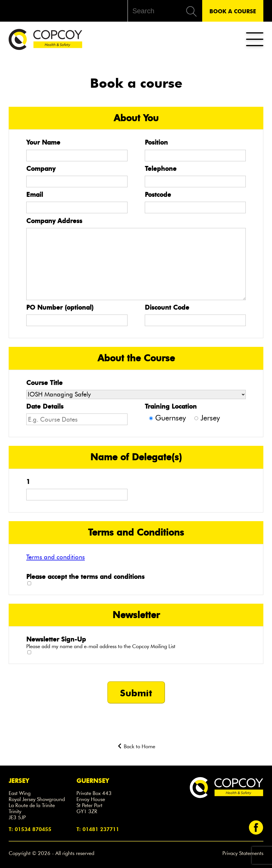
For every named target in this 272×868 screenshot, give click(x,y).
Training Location (171, 406)
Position (156, 142)
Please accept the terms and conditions (85, 577)
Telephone (161, 169)
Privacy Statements (243, 853)
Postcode (158, 194)
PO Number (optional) (60, 307)
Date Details (45, 406)
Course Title (44, 383)
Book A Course (233, 11)
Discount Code (167, 307)
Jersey (210, 418)
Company (41, 169)
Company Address (54, 221)
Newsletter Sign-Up (56, 639)
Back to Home (136, 747)
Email (35, 194)
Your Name (43, 142)
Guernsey (170, 418)
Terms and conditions (56, 557)
